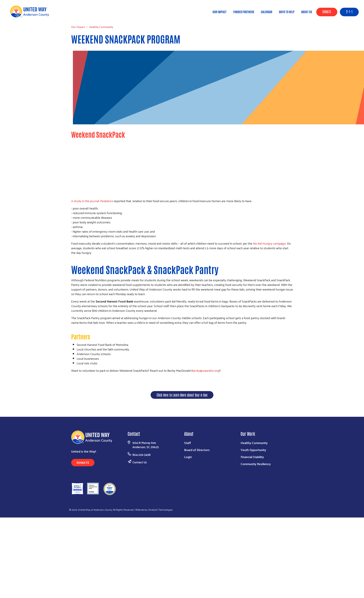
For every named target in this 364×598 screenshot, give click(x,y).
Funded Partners (244, 12)
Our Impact (220, 12)
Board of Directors (197, 450)
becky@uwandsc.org (206, 370)
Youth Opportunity (253, 450)
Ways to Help (287, 12)
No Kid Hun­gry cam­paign (269, 243)
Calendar (267, 12)
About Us (307, 12)
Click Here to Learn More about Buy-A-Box (182, 395)
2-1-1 (349, 11)
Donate (327, 11)
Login (188, 457)
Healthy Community (46, 16)
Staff (188, 443)
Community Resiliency (256, 464)
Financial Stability (252, 457)
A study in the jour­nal (92, 201)
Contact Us (140, 462)
